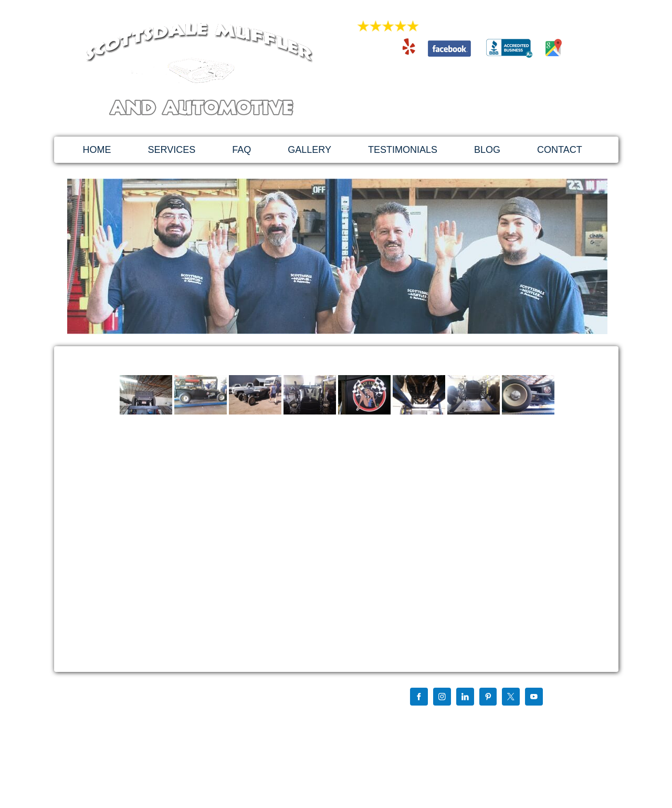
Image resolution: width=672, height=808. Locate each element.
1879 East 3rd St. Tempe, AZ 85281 (468, 109)
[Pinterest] (488, 698)
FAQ (241, 150)
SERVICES (172, 150)
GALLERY (309, 150)
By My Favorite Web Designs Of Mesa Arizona (463, 760)
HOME (97, 150)
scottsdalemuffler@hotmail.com (468, 98)
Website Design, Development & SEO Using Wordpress (476, 752)
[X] (511, 698)
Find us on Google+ (426, 718)
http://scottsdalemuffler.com (139, 747)
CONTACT (560, 150)
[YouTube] (534, 698)
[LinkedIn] (465, 698)
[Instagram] (442, 698)
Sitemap (409, 727)
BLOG (487, 150)
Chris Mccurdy (479, 718)
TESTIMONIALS (403, 150)
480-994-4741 (468, 76)
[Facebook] (419, 698)
